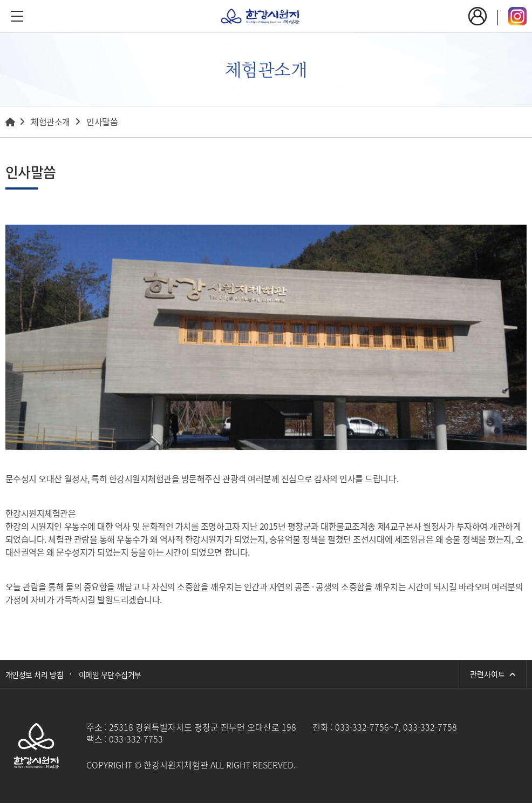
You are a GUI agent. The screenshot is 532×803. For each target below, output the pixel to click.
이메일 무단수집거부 (110, 674)
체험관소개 (50, 122)
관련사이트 (493, 674)
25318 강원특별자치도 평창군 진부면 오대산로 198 (203, 727)
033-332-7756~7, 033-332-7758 (396, 727)
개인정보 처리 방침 (34, 674)
